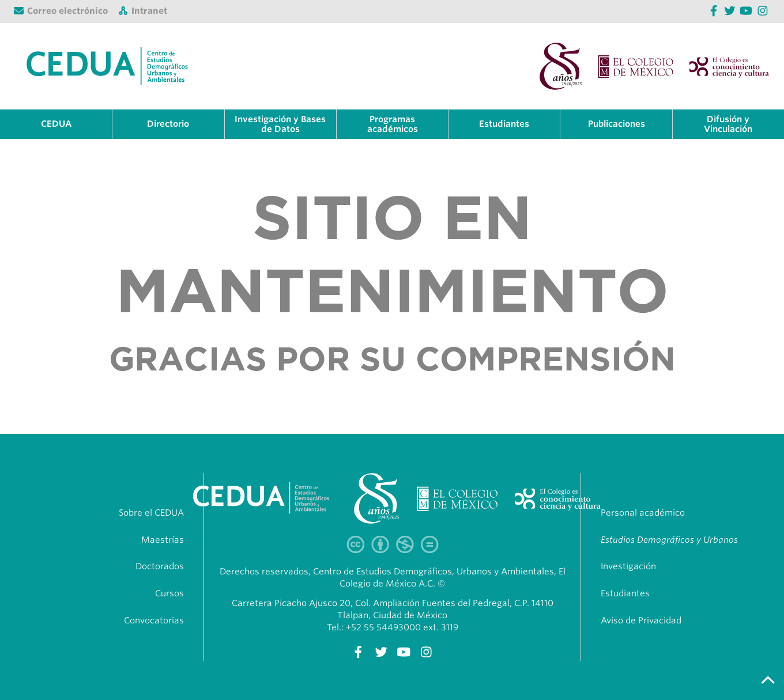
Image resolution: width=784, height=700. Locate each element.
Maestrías (163, 540)
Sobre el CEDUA (151, 513)
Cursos (169, 593)
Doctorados (160, 566)
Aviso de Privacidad (641, 620)
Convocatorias (154, 620)
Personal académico (643, 513)
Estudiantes (625, 593)
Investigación (628, 566)
